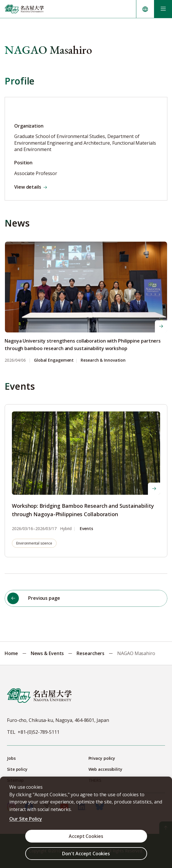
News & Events (47, 653)
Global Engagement (54, 360)
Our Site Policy (26, 819)
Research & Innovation (103, 360)
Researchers (90, 653)
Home (11, 653)
